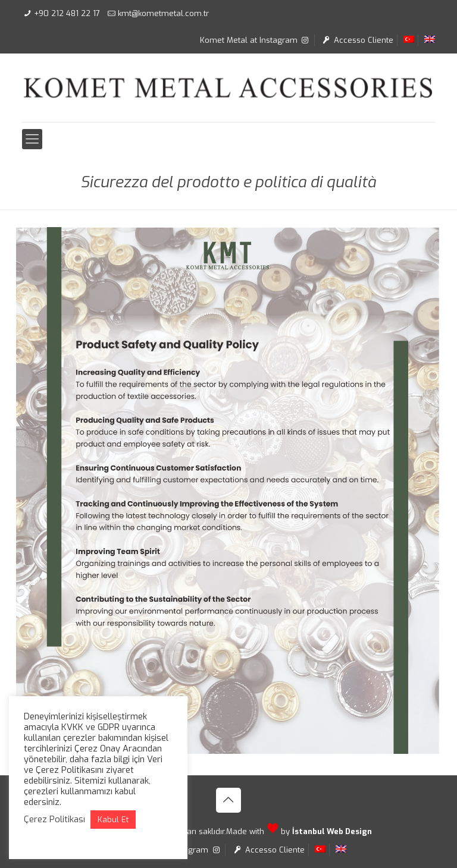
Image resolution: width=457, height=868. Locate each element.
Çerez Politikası (54, 819)
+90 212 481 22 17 (67, 13)
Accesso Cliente (357, 40)
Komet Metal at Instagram (255, 40)
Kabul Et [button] (113, 820)
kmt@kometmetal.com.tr (163, 13)
